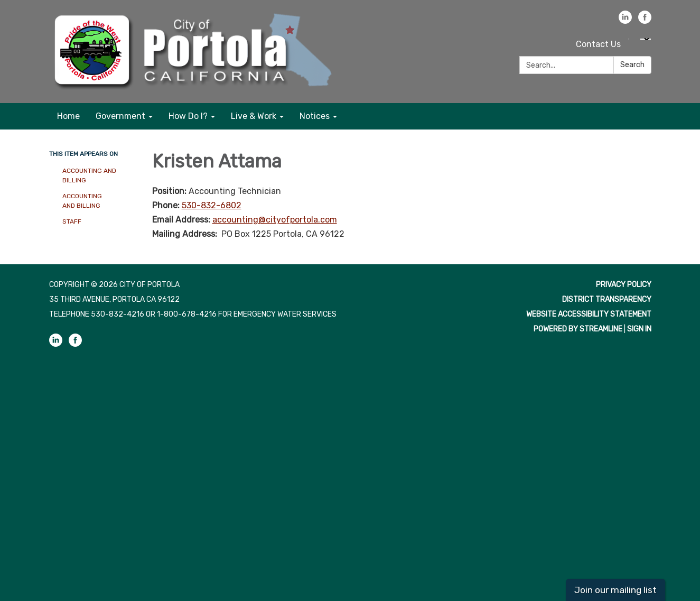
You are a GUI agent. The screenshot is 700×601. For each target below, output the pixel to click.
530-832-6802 (212, 205)
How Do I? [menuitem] (188, 116)
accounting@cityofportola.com (275, 220)
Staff (72, 221)
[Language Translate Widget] (646, 39)
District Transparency (607, 299)
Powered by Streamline (578, 329)
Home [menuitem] (68, 116)
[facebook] (645, 21)
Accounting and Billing (89, 175)
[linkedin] (625, 21)
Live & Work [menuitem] (254, 116)
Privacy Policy (624, 285)
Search (632, 65)
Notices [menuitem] (315, 116)
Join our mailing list (615, 590)
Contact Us (598, 44)
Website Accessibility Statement (589, 314)
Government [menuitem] (120, 116)
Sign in (639, 329)
